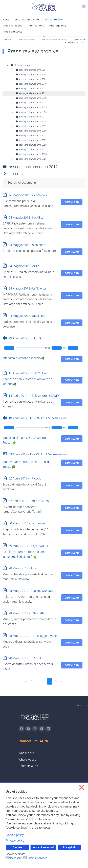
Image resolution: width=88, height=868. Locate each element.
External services (37, 858)
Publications (36, 26)
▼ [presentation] (8, 65)
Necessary (15, 858)
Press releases (12, 26)
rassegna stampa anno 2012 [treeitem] (33, 93)
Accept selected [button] (43, 847)
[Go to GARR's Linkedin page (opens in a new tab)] (48, 729)
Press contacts (12, 32)
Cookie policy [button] (15, 835)
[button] (84, 7)
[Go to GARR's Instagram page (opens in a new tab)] (21, 729)
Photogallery (58, 26)
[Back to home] (44, 7)
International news (27, 20)
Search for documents (22, 183)
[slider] (29, 348)
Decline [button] (17, 847)
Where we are (27, 760)
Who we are (26, 753)
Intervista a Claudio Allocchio (23, 358)
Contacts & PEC (29, 766)
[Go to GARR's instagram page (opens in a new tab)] (35, 729)
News (6, 20)
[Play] (9, 348)
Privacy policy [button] (15, 841)
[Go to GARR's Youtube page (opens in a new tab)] (28, 729)
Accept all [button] (69, 847)
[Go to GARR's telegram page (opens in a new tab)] (42, 729)
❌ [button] (82, 787)
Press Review (54, 20)
